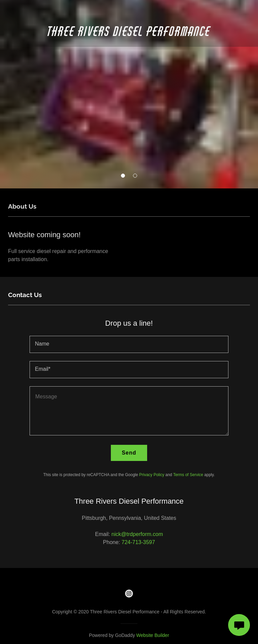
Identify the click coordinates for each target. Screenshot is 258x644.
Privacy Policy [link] (152, 475)
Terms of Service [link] (188, 475)
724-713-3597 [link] (138, 542)
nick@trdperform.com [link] (137, 534)
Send (129, 453)
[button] (123, 176)
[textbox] (129, 344)
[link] (129, 34)
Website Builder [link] (153, 635)
